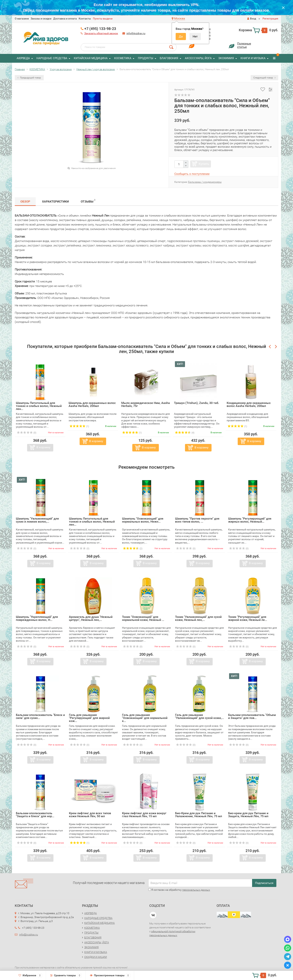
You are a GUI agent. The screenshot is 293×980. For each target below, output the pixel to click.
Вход (252, 19)
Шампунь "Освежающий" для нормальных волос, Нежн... (143, 520)
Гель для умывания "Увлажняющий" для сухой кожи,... (199, 716)
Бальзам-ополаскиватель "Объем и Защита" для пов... (252, 716)
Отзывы (88, 201)
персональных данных (196, 890)
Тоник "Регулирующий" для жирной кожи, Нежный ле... (248, 618)
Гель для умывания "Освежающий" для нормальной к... (145, 718)
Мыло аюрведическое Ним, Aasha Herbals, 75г (146, 404)
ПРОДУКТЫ (146, 58)
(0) (27, 433)
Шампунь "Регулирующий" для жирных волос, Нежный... (250, 520)
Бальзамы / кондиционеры (205, 182)
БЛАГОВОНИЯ (169, 58)
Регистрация (270, 19)
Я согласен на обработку (179, 890)
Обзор (25, 201)
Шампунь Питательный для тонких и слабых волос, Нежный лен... (39, 406)
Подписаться (264, 883)
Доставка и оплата (65, 19)
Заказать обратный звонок (101, 33)
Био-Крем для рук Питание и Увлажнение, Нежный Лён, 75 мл (199, 815)
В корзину (43, 447)
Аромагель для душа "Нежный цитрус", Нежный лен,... (91, 618)
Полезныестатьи (244, 45)
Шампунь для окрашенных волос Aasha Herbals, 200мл (92, 404)
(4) (185, 433)
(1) (79, 426)
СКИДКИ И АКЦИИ (96, 957)
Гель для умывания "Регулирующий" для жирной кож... (89, 718)
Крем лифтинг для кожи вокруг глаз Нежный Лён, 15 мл (144, 815)
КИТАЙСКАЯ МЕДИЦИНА (91, 58)
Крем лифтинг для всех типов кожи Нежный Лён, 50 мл (90, 815)
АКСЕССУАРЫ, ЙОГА (198, 58)
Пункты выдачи (103, 19)
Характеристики (55, 201)
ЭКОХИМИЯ (226, 58)
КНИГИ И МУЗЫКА (253, 58)
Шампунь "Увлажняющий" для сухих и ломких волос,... (37, 520)
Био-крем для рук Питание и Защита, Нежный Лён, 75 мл (248, 815)
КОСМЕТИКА (123, 58)
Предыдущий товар (29, 78)
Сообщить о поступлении (192, 174)
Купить (204, 164)
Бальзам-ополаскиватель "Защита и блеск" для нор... (35, 815)
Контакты (85, 19)
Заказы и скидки (41, 19)
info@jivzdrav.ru (136, 33)
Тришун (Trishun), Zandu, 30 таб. (196, 403)
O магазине (22, 19)
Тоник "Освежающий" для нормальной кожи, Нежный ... (143, 618)
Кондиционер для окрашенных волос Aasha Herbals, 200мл (249, 404)
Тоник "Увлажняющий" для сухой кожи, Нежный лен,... (198, 618)
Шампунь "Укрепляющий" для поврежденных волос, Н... (37, 618)
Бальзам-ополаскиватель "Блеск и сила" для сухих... (40, 716)
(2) (133, 549)
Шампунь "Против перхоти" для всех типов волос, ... (197, 520)
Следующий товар (264, 78)
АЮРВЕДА (23, 58)
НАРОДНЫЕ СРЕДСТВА (52, 58)
